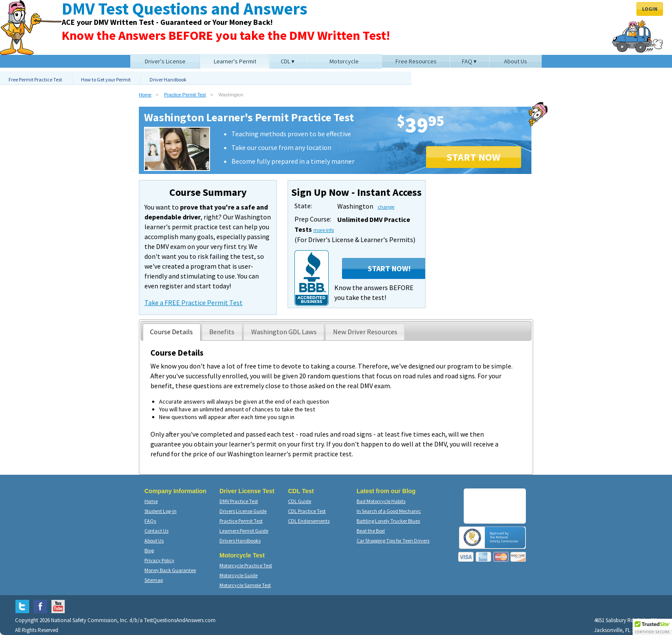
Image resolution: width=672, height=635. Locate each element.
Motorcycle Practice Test (246, 565)
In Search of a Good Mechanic (389, 511)
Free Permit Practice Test (35, 79)
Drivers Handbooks (240, 541)
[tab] (172, 332)
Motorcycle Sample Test (245, 585)
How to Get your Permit (106, 79)
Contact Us (156, 531)
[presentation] (172, 332)
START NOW (474, 157)
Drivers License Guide (243, 511)
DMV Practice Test (239, 501)
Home (145, 95)
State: (303, 206)
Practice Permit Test (185, 95)
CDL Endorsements (309, 521)
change (386, 207)
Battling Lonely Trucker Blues (388, 521)
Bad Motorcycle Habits (381, 501)
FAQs (150, 521)
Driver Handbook (168, 79)
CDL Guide (300, 501)
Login (650, 9)
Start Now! (389, 268)
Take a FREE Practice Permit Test (193, 303)
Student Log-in (160, 511)
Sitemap (154, 580)
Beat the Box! (371, 531)
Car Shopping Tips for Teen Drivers (393, 541)
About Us (154, 541)
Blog (149, 550)
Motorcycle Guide (238, 575)
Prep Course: (313, 219)
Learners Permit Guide (244, 531)
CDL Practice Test (307, 511)
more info (324, 230)
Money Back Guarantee (170, 570)
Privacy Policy (159, 560)
